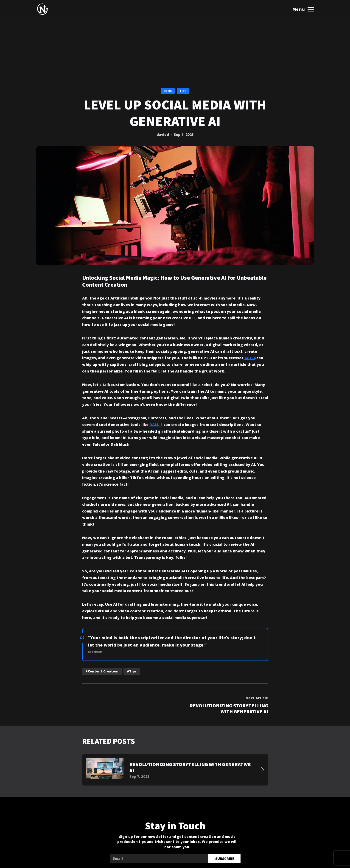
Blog (168, 91)
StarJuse (95, 652)
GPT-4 (250, 358)
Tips (183, 91)
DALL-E (156, 425)
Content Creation (103, 671)
